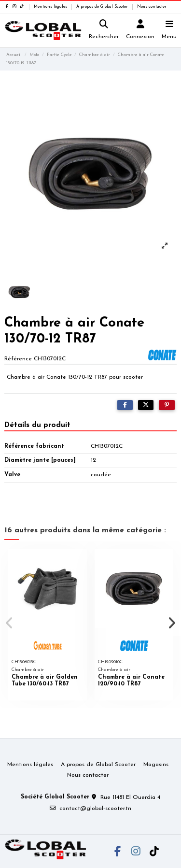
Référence (18, 359)
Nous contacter (152, 7)
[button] (9, 623)
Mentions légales (51, 7)
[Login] (140, 31)
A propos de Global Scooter (103, 7)
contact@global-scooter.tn (95, 809)
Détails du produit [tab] (37, 425)
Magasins (156, 765)
